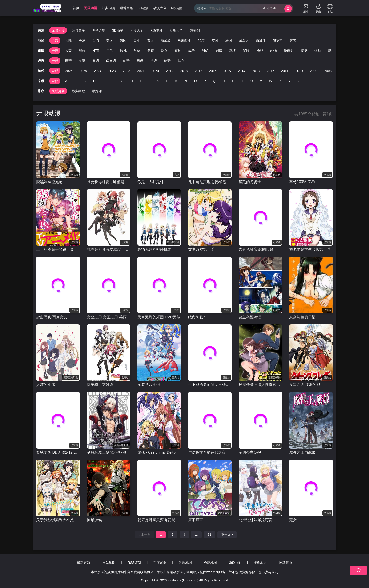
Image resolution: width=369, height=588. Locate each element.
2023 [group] (112, 71)
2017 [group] (198, 71)
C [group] (85, 81)
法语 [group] (154, 61)
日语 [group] (140, 61)
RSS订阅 (134, 563)
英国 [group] (215, 40)
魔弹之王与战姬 (302, 452)
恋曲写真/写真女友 (52, 317)
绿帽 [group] (82, 51)
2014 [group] (242, 71)
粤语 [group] (96, 61)
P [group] (205, 81)
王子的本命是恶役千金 (55, 249)
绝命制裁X (197, 317)
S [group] (233, 81)
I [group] (140, 81)
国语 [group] (68, 61)
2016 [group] (213, 71)
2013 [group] (256, 71)
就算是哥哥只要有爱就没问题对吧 (159, 520)
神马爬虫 (285, 563)
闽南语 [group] (111, 61)
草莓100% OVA (302, 182)
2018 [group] (184, 71)
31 (209, 534)
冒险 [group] (246, 51)
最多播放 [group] (78, 91)
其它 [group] (293, 40)
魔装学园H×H (149, 385)
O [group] (195, 81)
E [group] (104, 81)
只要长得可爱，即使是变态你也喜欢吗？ (109, 182)
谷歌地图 (185, 563)
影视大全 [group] (176, 30)
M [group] (176, 81)
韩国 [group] (123, 40)
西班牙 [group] (261, 40)
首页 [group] (76, 8)
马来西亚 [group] (184, 40)
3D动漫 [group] (143, 8)
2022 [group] (126, 71)
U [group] (252, 81)
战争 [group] (192, 51)
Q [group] (214, 81)
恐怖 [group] (273, 51)
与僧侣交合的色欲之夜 (207, 452)
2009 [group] (314, 71)
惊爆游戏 (94, 520)
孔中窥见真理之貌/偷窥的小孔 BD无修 (210, 182)
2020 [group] (155, 71)
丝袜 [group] (137, 51)
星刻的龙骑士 (250, 182)
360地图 (235, 563)
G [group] (122, 81)
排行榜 (269, 8)
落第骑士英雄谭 (100, 385)
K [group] (158, 81)
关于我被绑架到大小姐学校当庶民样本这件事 (58, 520)
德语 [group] (167, 61)
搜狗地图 (260, 563)
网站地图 (109, 563)
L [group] (167, 81)
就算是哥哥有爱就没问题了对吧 (109, 249)
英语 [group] (82, 61)
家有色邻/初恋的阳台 (256, 249)
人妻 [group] (68, 51)
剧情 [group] (219, 51)
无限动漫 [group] (91, 8)
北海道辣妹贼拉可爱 (256, 520)
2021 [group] (141, 71)
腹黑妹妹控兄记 (49, 182)
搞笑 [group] (304, 51)
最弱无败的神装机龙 (154, 249)
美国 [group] (109, 40)
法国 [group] (229, 40)
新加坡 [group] (166, 40)
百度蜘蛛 (160, 563)
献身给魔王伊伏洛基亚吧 (108, 452)
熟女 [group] (164, 51)
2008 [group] (328, 71)
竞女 (293, 520)
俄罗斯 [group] (278, 40)
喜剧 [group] (178, 51)
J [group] (149, 81)
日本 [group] (137, 40)
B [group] (75, 81)
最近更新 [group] (58, 91)
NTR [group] (96, 51)
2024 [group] (98, 71)
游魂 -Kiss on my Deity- (157, 452)
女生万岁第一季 (201, 249)
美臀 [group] (151, 51)
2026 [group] (69, 71)
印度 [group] (201, 40)
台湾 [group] (96, 40)
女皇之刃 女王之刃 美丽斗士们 (109, 317)
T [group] (242, 81)
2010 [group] (299, 71)
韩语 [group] (126, 61)
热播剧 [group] (195, 30)
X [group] (280, 81)
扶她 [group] (123, 51)
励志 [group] (331, 51)
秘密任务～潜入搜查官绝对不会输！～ (260, 385)
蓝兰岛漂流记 (250, 317)
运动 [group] (318, 51)
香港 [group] (82, 40)
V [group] (261, 81)
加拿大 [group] (244, 40)
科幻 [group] (205, 51)
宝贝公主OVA (250, 452)
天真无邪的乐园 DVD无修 (159, 317)
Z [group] (299, 81)
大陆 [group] (68, 40)
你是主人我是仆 (151, 182)
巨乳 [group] (110, 51)
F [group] (113, 81)
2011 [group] (285, 71)
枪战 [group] (260, 51)
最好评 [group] (97, 91)
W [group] (271, 81)
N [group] (186, 81)
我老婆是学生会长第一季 (310, 249)
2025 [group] (83, 71)
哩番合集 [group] (126, 8)
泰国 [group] (150, 40)
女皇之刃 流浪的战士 (307, 385)
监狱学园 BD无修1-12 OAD (58, 452)
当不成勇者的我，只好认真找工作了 (210, 385)
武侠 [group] (233, 51)
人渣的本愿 (46, 385)
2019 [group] (170, 71)
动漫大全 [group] (160, 8)
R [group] (224, 81)
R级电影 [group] (177, 8)
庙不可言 (196, 520)
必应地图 (210, 563)
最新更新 (84, 563)
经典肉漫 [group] (108, 8)
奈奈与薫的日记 (302, 317)
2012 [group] (270, 71)
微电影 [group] (289, 51)
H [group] (132, 81)
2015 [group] (227, 71)
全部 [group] (55, 40)
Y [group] (290, 81)
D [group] (94, 81)
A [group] (66, 81)
